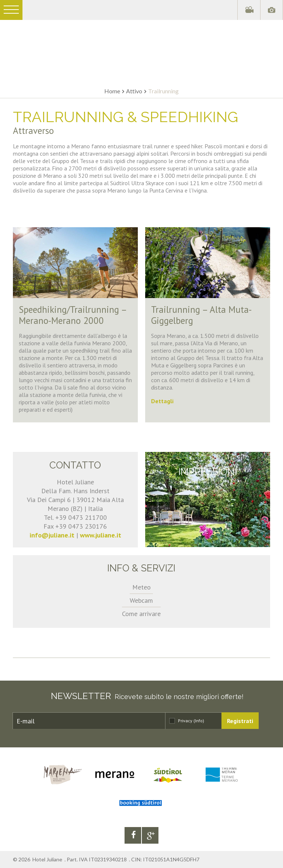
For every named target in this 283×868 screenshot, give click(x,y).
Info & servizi (141, 568)
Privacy (191, 721)
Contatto (75, 465)
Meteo (141, 587)
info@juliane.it (52, 535)
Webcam (141, 600)
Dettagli (162, 401)
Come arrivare (141, 614)
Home (112, 91)
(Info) (199, 721)
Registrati (240, 721)
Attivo (134, 91)
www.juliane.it (101, 535)
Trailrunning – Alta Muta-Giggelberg (201, 315)
